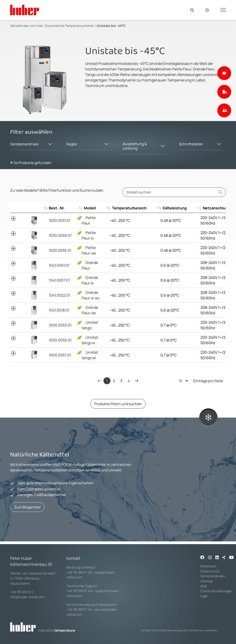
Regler (72, 144)
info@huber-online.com (27, 597)
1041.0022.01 (59, 295)
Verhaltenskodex (213, 576)
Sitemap (206, 581)
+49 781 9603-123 (79, 572)
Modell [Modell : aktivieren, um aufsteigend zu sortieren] (88, 208)
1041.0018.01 (59, 310)
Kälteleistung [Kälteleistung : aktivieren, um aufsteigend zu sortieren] (172, 208)
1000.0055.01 (60, 340)
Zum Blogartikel (27, 507)
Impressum (208, 566)
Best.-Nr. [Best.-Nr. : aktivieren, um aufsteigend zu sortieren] (57, 208)
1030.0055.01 (60, 250)
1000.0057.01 (60, 355)
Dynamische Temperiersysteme (69, 26)
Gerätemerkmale (24, 144)
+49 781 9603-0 (22, 592)
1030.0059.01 (60, 235)
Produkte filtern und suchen (118, 404)
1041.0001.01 (59, 265)
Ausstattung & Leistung (135, 146)
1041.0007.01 (59, 280)
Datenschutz (210, 571)
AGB (204, 586)
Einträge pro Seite (201, 381)
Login (204, 596)
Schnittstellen (191, 144)
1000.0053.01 (60, 325)
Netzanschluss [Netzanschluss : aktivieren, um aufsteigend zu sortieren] (214, 208)
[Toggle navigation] (223, 10)
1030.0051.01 (60, 220)
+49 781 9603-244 (80, 591)
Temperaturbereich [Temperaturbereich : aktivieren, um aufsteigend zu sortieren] (127, 208)
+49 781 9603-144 (79, 609)
